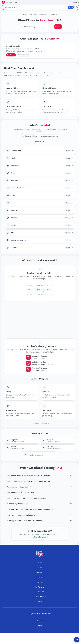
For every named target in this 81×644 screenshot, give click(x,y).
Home (25, 15)
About (40, 568)
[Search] (77, 7)
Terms (40, 626)
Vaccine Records (40, 597)
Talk (71, 7)
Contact (40, 601)
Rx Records (40, 592)
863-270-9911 (52, 534)
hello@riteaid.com (42, 537)
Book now (11, 55)
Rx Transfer (40, 587)
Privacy (40, 621)
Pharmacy (40, 582)
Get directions (23, 55)
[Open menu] (76, 2)
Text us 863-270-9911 (12, 2)
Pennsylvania (43, 15)
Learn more (40, 142)
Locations (33, 15)
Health (40, 572)
